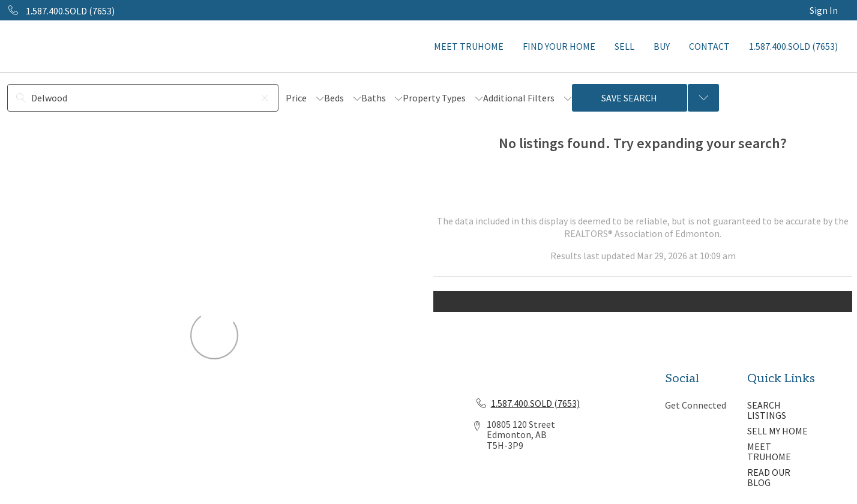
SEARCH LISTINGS (767, 410)
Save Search (629, 98)
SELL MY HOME (777, 431)
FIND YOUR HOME (559, 46)
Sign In (824, 10)
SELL (624, 46)
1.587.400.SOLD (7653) (793, 46)
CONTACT (709, 46)
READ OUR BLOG (769, 478)
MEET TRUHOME (469, 46)
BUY (662, 46)
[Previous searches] (703, 98)
